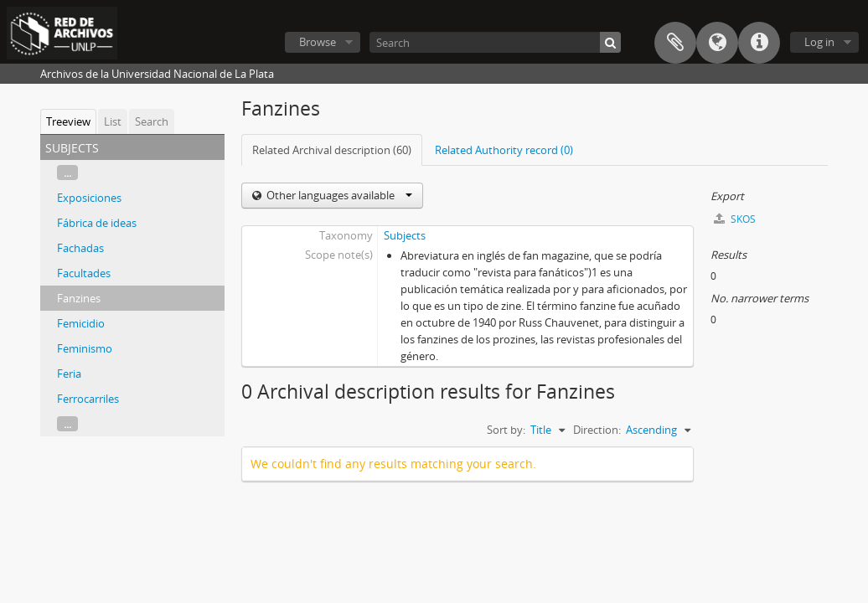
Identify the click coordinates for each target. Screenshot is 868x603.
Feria (69, 374)
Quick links (759, 43)
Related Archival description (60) (332, 150)
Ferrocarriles (88, 399)
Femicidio (81, 323)
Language (717, 43)
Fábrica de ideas (97, 223)
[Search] (495, 42)
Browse (318, 42)
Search (152, 121)
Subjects (405, 235)
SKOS (735, 219)
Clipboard (675, 43)
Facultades (84, 273)
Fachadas (80, 248)
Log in (819, 42)
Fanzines (79, 298)
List (113, 121)
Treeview (68, 121)
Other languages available (338, 195)
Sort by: (506, 430)
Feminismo (85, 348)
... (67, 173)
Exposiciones (89, 198)
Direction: (597, 430)
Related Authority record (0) (504, 150)
